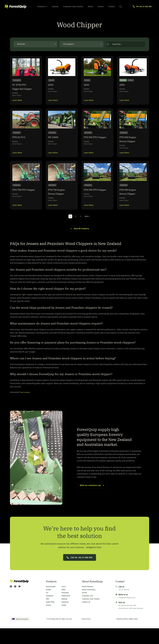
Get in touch (26, 406)
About (90, 7)
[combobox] (33, 44)
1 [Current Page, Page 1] (68, 230)
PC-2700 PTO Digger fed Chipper (25, 89)
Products (42, 7)
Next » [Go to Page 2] (88, 230)
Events (101, 7)
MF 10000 (55, 144)
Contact (112, 7)
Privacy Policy (86, 635)
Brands (55, 7)
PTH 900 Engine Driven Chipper (130, 203)
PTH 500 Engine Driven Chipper (130, 146)
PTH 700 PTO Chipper (21, 203)
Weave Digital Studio (131, 635)
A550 (123, 87)
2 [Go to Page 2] (74, 230)
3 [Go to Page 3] (80, 230)
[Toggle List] (55, 44)
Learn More (17, 104)
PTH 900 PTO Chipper (93, 203)
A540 (87, 87)
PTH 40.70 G (21, 144)
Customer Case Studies (73, 7)
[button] (36, 472)
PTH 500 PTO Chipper (93, 146)
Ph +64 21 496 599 (144, 7)
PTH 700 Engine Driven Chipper (59, 203)
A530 (51, 87)
